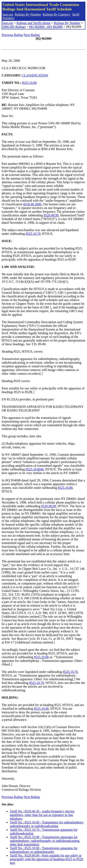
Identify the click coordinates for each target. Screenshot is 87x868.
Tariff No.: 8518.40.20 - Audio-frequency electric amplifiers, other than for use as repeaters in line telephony (42, 815)
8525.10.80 (65, 488)
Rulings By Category (57, 14)
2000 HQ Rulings (14, 27)
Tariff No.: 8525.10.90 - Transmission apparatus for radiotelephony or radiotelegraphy (44, 850)
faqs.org (8, 14)
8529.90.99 (51, 215)
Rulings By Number (28, 14)
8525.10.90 (29, 83)
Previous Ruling (12, 35)
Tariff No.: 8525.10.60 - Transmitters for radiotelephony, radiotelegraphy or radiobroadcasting (47, 824)
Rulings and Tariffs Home (34, 23)
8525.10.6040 (35, 469)
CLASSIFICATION (35, 75)
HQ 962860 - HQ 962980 (46, 27)
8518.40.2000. (33, 204)
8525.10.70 (33, 234)
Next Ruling (32, 35)
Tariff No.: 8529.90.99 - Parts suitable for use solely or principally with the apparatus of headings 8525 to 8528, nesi (47, 859)
